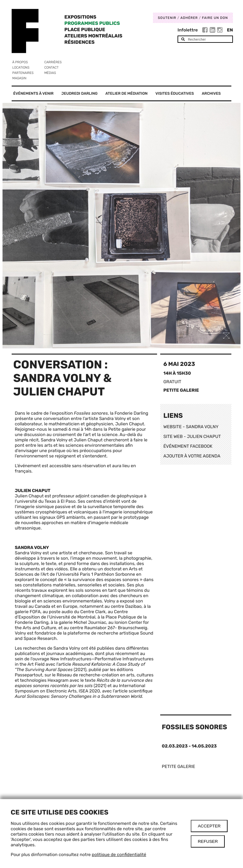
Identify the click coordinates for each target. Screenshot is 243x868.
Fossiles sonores (194, 727)
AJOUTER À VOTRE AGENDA (192, 456)
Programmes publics (92, 23)
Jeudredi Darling (79, 93)
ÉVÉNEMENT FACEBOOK (188, 446)
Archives (211, 93)
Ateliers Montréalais (93, 36)
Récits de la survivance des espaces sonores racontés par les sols (84, 683)
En (230, 30)
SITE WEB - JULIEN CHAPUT (192, 437)
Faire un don (215, 18)
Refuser (208, 841)
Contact (51, 67)
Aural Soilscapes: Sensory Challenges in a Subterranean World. (79, 696)
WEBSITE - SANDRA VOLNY (191, 427)
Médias (50, 73)
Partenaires (23, 73)
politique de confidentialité (119, 855)
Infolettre (188, 30)
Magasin (19, 78)
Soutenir (167, 18)
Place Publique (85, 30)
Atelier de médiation (127, 93)
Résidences (80, 42)
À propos (20, 62)
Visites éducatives (175, 93)
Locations (21, 67)
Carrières (53, 62)
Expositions (80, 17)
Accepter (209, 826)
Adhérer (189, 18)
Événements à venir (33, 93)
